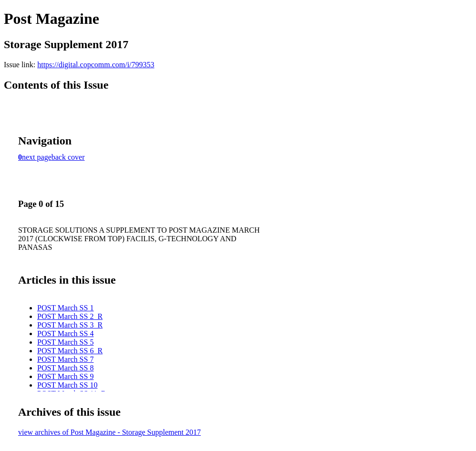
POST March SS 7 (65, 359)
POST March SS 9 (65, 376)
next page (37, 157)
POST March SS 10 (67, 385)
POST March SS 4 (65, 333)
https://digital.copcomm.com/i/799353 (96, 65)
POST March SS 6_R (70, 351)
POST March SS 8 (65, 368)
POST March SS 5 (65, 342)
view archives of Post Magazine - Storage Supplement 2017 (109, 432)
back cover (68, 157)
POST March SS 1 (65, 308)
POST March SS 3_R (70, 325)
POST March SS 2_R (70, 316)
